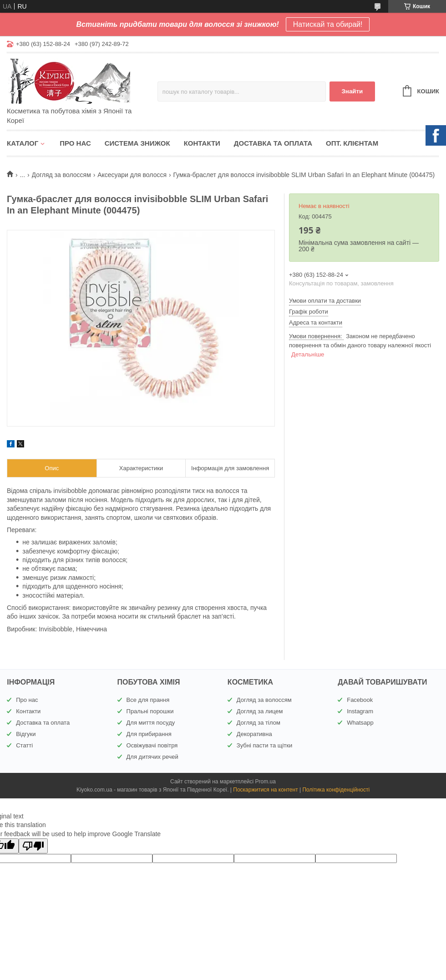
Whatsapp (360, 723)
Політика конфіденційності (336, 790)
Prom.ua (266, 782)
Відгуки (26, 734)
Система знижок (137, 143)
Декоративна (254, 734)
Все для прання (148, 700)
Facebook (360, 700)
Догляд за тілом (258, 723)
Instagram (360, 711)
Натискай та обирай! (328, 24)
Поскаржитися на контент (265, 790)
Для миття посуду (151, 723)
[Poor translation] (33, 846)
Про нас (75, 143)
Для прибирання (149, 734)
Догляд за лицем (260, 711)
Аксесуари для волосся (132, 175)
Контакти (202, 143)
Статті (24, 745)
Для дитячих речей (152, 757)
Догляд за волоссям (61, 175)
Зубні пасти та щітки (264, 745)
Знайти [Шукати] (352, 91)
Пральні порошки (150, 711)
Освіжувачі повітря (152, 745)
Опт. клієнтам (352, 143)
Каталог (23, 143)
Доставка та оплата (273, 143)
